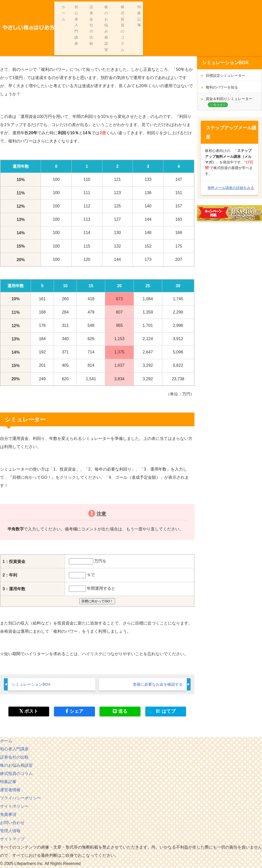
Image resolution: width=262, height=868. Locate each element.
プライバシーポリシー (20, 798)
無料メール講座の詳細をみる (231, 188)
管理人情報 (10, 831)
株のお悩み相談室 (183, 7)
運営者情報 (10, 790)
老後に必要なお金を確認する (156, 685)
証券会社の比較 (147, 7)
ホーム (85, 7)
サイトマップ (12, 839)
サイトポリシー (14, 806)
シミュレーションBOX (32, 685)
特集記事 (252, 7)
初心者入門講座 (112, 7)
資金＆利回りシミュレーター (229, 99)
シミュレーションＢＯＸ (43, 28)
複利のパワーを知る (222, 87)
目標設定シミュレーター (225, 75)
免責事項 (8, 815)
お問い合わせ (12, 823)
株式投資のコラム (221, 7)
